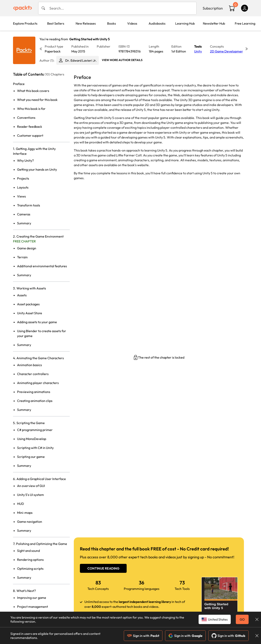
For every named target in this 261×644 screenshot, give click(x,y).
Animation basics (29, 365)
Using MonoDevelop (32, 439)
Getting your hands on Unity (37, 169)
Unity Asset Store (30, 313)
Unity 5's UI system (30, 495)
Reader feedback (30, 127)
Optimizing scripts (30, 569)
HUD (21, 504)
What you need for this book (37, 100)
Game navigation (30, 522)
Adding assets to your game (37, 322)
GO (242, 619)
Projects (23, 178)
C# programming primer (35, 430)
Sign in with (143, 636)
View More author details (122, 60)
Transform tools (29, 205)
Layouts (23, 187)
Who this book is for (31, 109)
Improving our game (32, 598)
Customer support (30, 135)
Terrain (22, 257)
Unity (198, 51)
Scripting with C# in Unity (35, 448)
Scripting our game (31, 457)
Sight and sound (28, 551)
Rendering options (30, 560)
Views (21, 196)
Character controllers (33, 374)
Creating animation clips (35, 401)
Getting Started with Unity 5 (90, 39)
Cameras (24, 214)
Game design (27, 248)
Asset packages (28, 304)
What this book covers (33, 91)
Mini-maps (25, 513)
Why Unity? (25, 160)
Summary (24, 223)
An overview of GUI (31, 486)
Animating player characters (38, 383)
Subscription (213, 8)
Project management (33, 607)
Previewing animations (34, 392)
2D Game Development (227, 51)
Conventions (26, 118)
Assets (22, 295)
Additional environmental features (42, 266)
